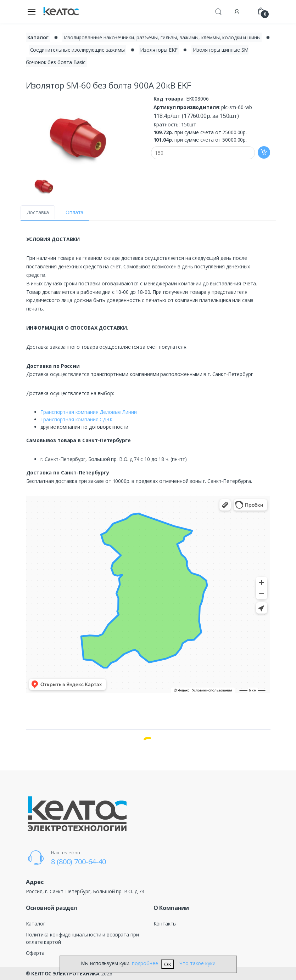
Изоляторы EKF (159, 50)
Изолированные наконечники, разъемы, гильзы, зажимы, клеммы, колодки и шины (162, 37)
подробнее (145, 963)
